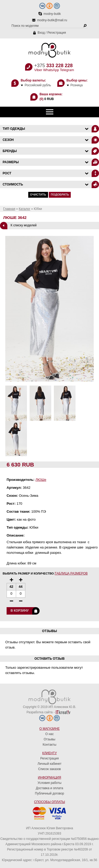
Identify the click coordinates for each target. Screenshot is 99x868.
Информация (50, 778)
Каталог (25, 209)
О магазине (49, 729)
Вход (41, 33)
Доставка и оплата (50, 788)
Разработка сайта (40, 712)
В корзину (20, 611)
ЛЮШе (41, 480)
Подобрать (60, 195)
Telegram (67, 70)
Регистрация (57, 33)
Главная (9, 209)
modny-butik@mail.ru (52, 20)
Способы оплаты (49, 802)
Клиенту (49, 753)
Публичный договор (49, 793)
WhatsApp (51, 70)
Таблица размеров (71, 573)
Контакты (50, 745)
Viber (38, 70)
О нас (50, 734)
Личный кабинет (49, 764)
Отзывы (50, 739)
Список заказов (50, 769)
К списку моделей (24, 225)
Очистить (38, 195)
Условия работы (49, 783)
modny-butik (52, 14)
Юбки (38, 209)
